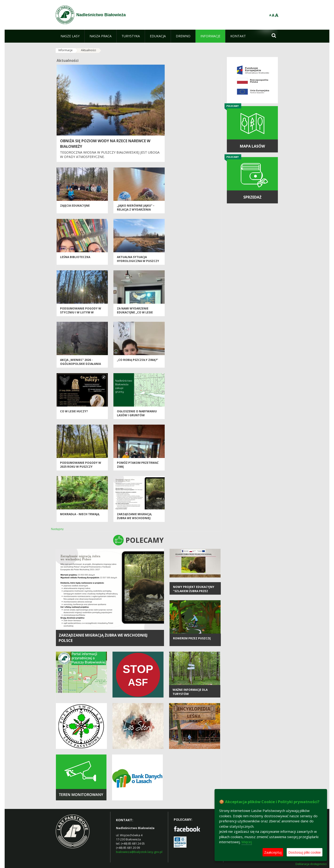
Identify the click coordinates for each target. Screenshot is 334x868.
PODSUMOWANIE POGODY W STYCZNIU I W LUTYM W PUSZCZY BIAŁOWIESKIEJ (81, 312)
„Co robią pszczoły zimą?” (137, 360)
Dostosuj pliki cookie (305, 852)
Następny (57, 529)
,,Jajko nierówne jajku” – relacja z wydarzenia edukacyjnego (136, 210)
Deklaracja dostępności (311, 864)
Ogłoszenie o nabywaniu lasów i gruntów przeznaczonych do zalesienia (137, 417)
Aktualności (88, 50)
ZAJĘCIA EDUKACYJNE (75, 206)
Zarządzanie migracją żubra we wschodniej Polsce (134, 518)
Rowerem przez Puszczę (192, 638)
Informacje (66, 50)
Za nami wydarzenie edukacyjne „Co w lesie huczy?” (135, 312)
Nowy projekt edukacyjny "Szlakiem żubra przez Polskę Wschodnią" (194, 591)
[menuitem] (70, 36)
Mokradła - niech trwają (80, 514)
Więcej (247, 842)
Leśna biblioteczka (75, 257)
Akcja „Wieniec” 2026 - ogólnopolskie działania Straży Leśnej (80, 364)
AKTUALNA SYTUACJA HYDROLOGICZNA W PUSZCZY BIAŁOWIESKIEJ (138, 261)
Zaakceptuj (273, 852)
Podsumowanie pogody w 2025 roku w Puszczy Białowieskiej (81, 467)
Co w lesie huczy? (74, 411)
